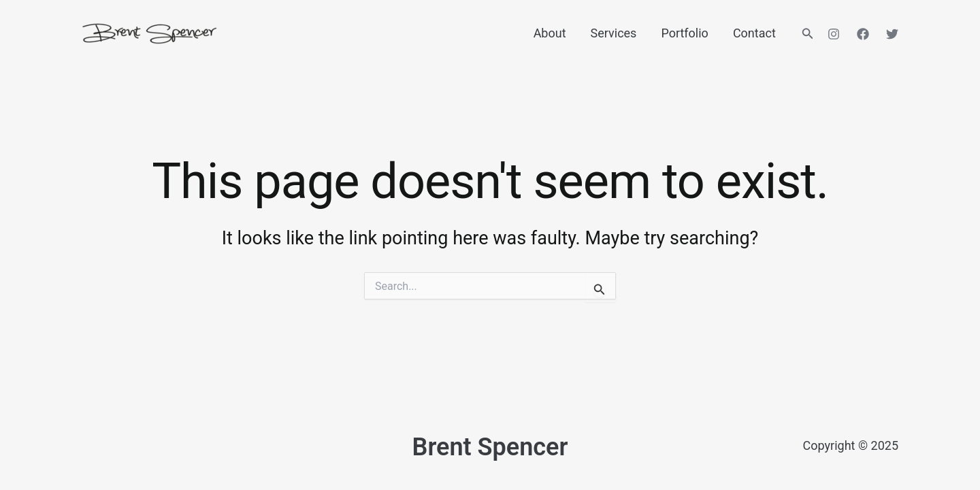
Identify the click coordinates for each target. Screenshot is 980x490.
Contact (754, 33)
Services (614, 33)
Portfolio (684, 33)
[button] (808, 34)
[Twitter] (892, 34)
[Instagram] (834, 34)
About (550, 33)
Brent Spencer (490, 447)
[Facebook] (863, 34)
